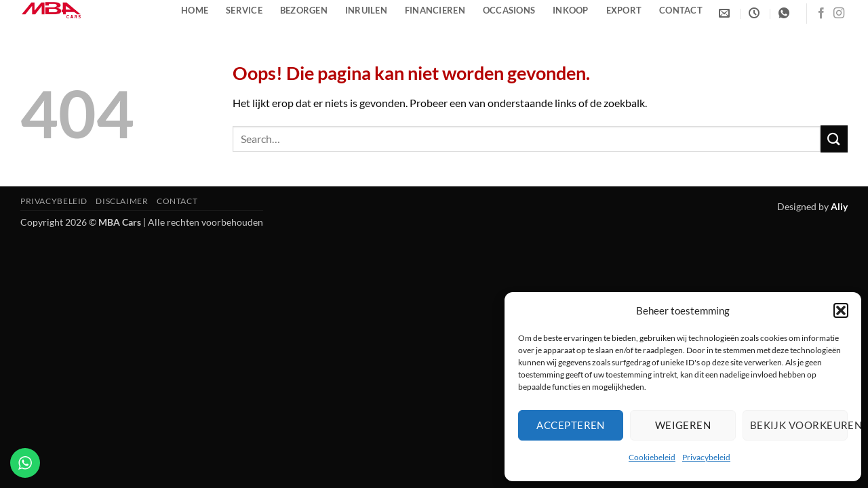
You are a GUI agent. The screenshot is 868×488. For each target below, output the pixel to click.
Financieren (435, 10)
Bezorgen (304, 10)
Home (195, 10)
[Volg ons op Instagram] (839, 14)
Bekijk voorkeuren (799, 425)
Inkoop (571, 10)
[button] (841, 310)
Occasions (509, 10)
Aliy (839, 206)
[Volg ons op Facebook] (821, 14)
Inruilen (366, 10)
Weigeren (683, 425)
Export (624, 10)
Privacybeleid (706, 457)
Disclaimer (122, 201)
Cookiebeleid (652, 457)
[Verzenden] (834, 139)
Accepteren (571, 425)
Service (244, 10)
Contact (681, 10)
